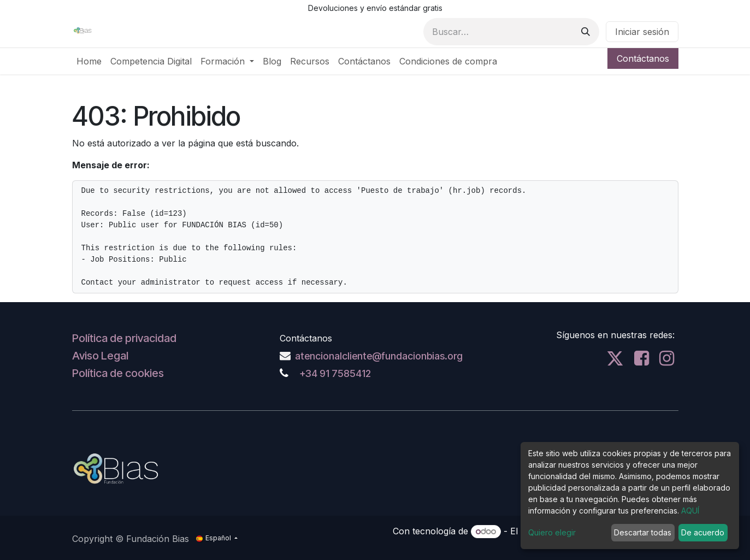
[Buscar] (586, 32)
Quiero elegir (552, 532)
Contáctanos (643, 58)
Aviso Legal (100, 356)
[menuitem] (89, 61)
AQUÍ (690, 511)
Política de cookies (118, 373)
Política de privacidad (124, 338)
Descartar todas (643, 532)
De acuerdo (703, 532)
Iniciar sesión (642, 32)
